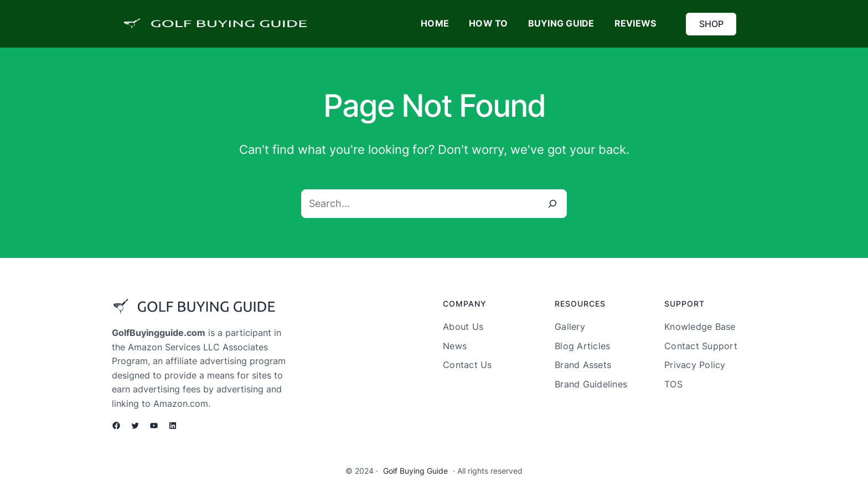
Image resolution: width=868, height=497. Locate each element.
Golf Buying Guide (415, 471)
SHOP (711, 24)
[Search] (552, 204)
